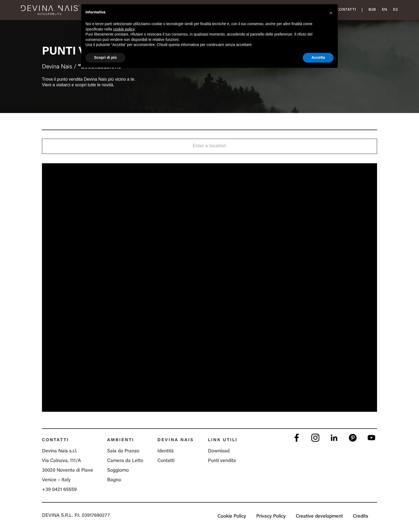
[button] (331, 13)
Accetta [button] (318, 57)
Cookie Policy (232, 517)
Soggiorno (118, 471)
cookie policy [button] (124, 29)
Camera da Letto (125, 461)
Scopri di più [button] (105, 57)
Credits (361, 517)
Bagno (114, 480)
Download (219, 451)
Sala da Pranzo (123, 451)
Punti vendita (222, 461)
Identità (166, 451)
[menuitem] (385, 10)
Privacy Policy (271, 517)
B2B (372, 10)
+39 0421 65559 (59, 490)
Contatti (346, 10)
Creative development (319, 517)
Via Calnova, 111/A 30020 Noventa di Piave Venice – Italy (67, 471)
